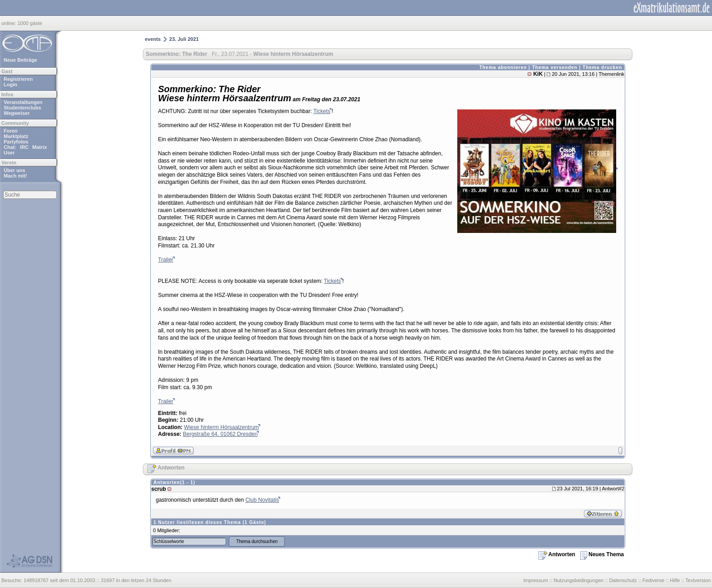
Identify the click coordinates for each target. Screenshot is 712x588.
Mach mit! (15, 176)
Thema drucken (602, 67)
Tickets (322, 111)
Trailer (166, 260)
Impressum (535, 580)
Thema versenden (555, 67)
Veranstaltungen (23, 102)
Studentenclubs (22, 108)
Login (10, 84)
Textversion (698, 580)
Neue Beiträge (20, 60)
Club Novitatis (262, 500)
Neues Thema (602, 554)
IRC (24, 147)
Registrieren (18, 79)
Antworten (166, 468)
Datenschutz (623, 580)
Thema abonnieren (503, 67)
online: (9, 23)
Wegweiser (17, 113)
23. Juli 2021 (184, 39)
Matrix (40, 147)
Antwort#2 (613, 489)
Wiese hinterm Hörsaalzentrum (221, 427)
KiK (538, 74)
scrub (159, 489)
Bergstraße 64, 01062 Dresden (220, 434)
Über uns (15, 170)
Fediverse (653, 580)
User (9, 153)
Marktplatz (16, 136)
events (153, 39)
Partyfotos (16, 142)
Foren (11, 131)
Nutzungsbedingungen (578, 580)
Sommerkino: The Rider (176, 54)
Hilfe (675, 580)
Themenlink (611, 74)
